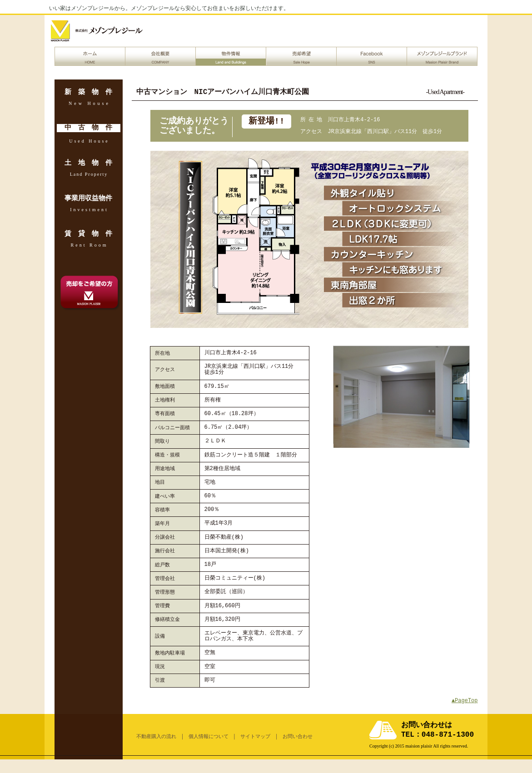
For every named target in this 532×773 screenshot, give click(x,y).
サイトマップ (255, 736)
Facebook (372, 56)
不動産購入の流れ (156, 736)
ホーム (90, 56)
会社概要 (160, 56)
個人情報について (209, 736)
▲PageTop (465, 701)
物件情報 (231, 56)
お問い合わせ (298, 736)
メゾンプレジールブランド (442, 56)
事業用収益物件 (88, 199)
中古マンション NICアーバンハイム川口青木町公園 (223, 92)
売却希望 (301, 56)
